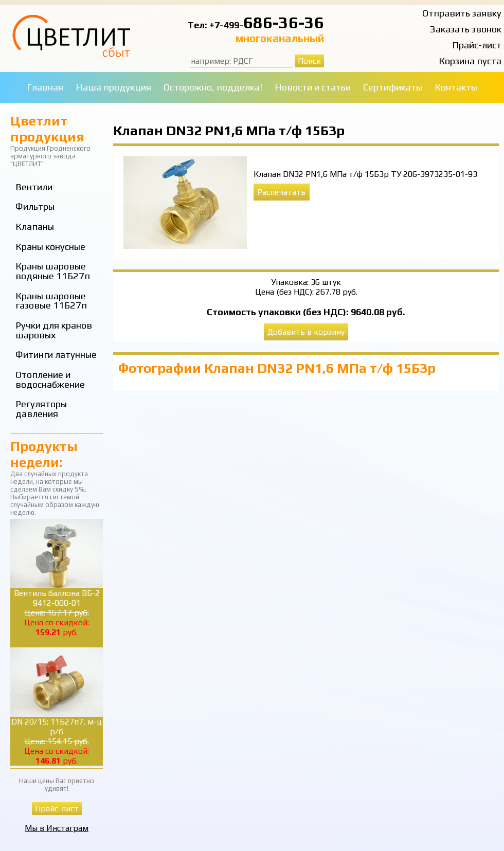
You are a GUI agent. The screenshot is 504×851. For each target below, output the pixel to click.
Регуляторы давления (41, 409)
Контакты (456, 87)
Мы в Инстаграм (57, 828)
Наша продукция (113, 87)
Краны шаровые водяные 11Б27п (53, 271)
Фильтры (35, 206)
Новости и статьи (313, 87)
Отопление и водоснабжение (50, 379)
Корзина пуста (470, 61)
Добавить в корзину (306, 332)
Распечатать (281, 192)
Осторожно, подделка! (213, 87)
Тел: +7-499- (215, 25)
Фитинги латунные (56, 355)
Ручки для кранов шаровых (54, 330)
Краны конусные (50, 247)
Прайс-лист (477, 45)
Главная (45, 87)
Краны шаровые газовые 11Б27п (51, 301)
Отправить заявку (462, 13)
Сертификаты (393, 87)
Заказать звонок (466, 29)
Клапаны (35, 227)
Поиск (309, 61)
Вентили (34, 187)
